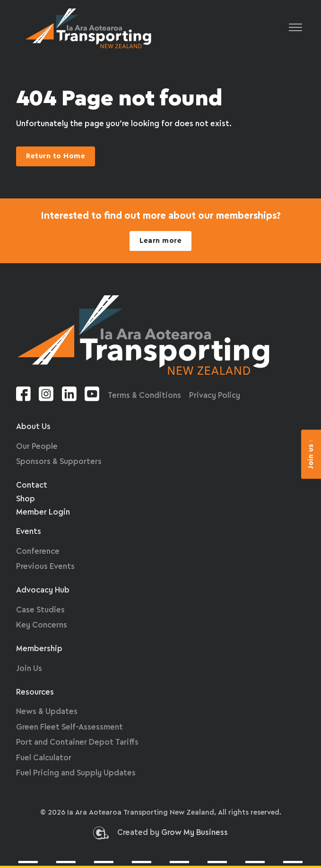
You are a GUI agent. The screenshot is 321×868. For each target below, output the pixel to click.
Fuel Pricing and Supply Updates (76, 773)
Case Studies (40, 610)
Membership (39, 649)
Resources (35, 692)
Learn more (160, 241)
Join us (311, 454)
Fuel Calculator (44, 758)
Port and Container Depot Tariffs (77, 743)
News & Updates (47, 712)
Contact (32, 486)
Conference (38, 552)
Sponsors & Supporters (59, 462)
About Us (33, 427)
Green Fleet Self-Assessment (69, 727)
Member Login (43, 512)
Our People (37, 447)
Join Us (29, 669)
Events (29, 532)
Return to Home (56, 156)
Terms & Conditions (144, 396)
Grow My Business (195, 835)
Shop (26, 499)
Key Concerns (42, 625)
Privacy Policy (215, 396)
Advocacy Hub (43, 590)
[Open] (295, 28)
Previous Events (45, 567)
